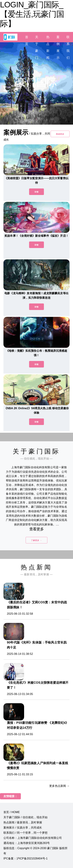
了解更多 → (36, 540)
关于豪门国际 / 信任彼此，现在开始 (25, 817)
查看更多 (37, 529)
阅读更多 (60, 134)
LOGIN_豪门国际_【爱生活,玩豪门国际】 (32, 14)
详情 (36, 192)
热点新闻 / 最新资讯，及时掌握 (23, 822)
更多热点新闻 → (59, 786)
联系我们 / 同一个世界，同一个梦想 (25, 833)
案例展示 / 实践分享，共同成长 (23, 828)
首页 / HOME (12, 812)
